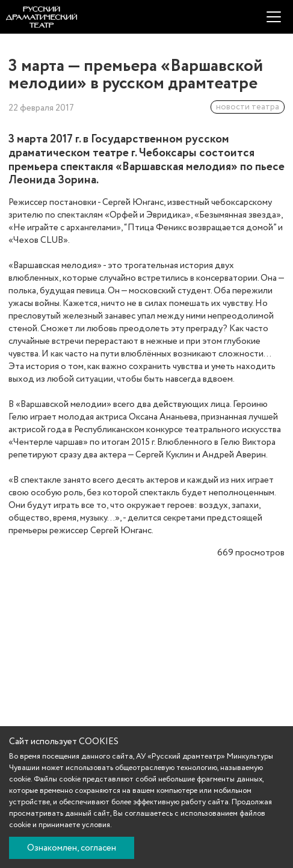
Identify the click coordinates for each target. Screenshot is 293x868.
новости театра (248, 107)
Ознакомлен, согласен (72, 848)
